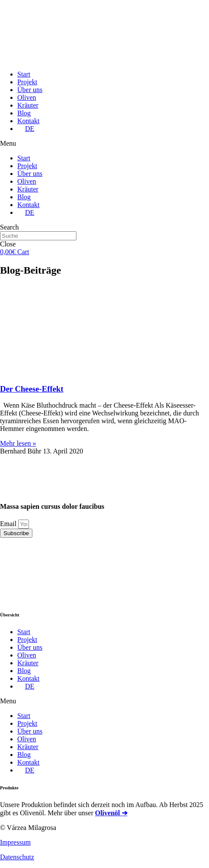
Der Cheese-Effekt (32, 389)
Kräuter (28, 105)
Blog (24, 113)
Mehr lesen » (18, 443)
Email (9, 524)
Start (24, 74)
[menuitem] (26, 129)
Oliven (27, 97)
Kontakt (28, 121)
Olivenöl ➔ (111, 813)
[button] (104, 144)
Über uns (30, 90)
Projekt (27, 82)
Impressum (15, 842)
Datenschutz (17, 857)
